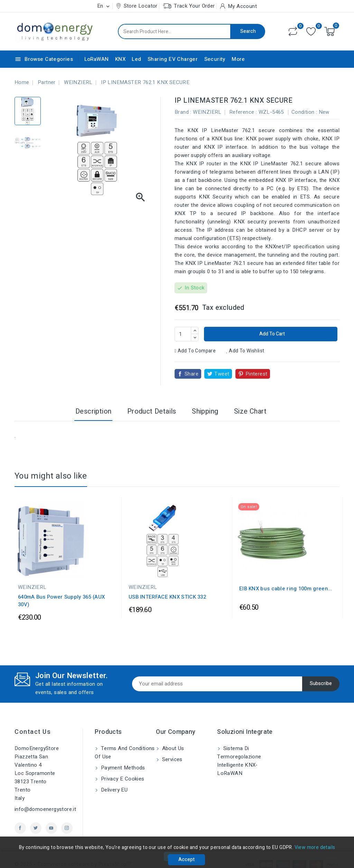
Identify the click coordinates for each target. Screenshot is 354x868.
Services (171, 759)
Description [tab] (93, 411)
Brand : (183, 112)
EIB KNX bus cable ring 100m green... (286, 589)
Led (136, 59)
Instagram (67, 828)
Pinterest (257, 374)
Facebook (20, 828)
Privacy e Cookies (122, 779)
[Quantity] (183, 334)
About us (172, 748)
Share (192, 374)
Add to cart (272, 334)
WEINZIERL (207, 112)
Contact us (33, 732)
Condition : (304, 112)
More (238, 59)
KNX (120, 59)
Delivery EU (113, 790)
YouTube (51, 828)
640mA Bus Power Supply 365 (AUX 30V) (61, 601)
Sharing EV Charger (173, 59)
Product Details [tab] (152, 411)
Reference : (243, 112)
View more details (315, 847)
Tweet (222, 374)
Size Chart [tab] (250, 411)
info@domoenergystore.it (45, 809)
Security (215, 59)
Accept (187, 860)
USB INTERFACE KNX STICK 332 (167, 597)
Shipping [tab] (205, 411)
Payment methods (122, 768)
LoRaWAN (97, 59)
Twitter (36, 828)
